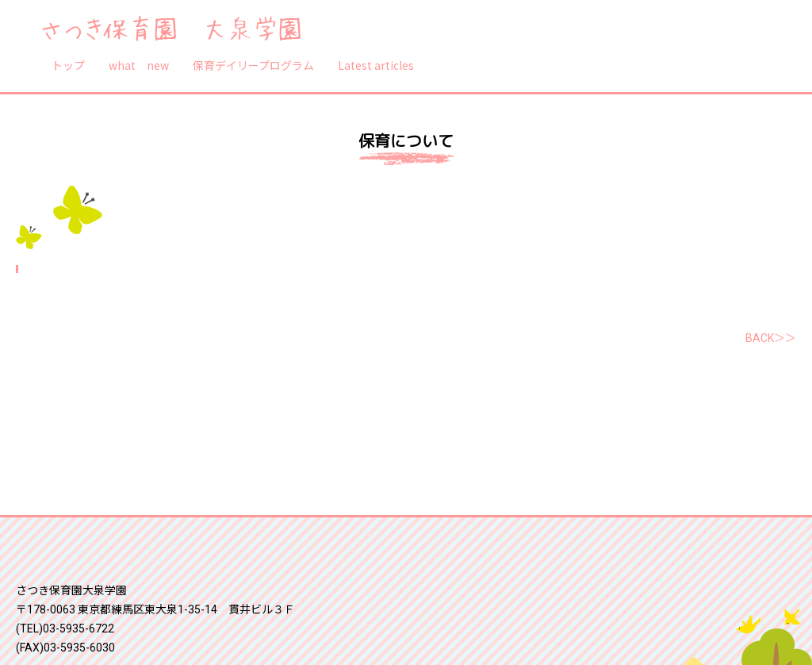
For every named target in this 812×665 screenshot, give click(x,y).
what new (139, 65)
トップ (68, 65)
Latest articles (376, 65)
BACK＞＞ (771, 338)
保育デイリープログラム (253, 65)
